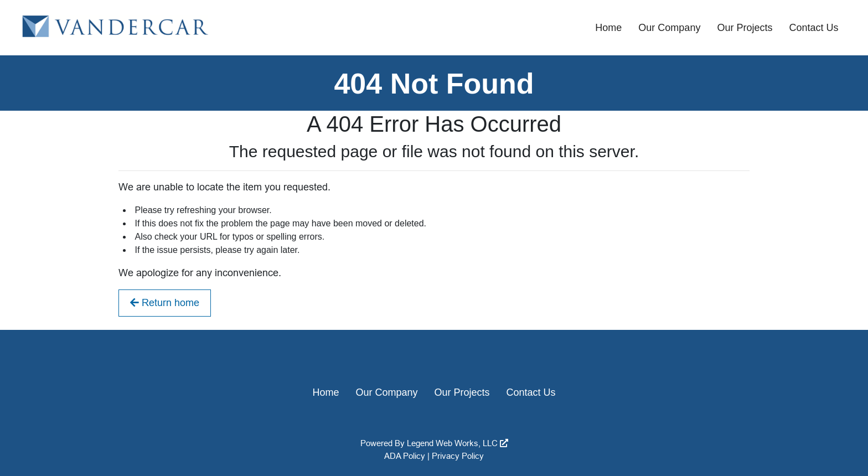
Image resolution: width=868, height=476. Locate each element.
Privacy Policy (458, 456)
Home (608, 28)
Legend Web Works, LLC (458, 443)
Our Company (669, 28)
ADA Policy (405, 456)
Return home (165, 303)
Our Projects (745, 28)
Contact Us (813, 28)
